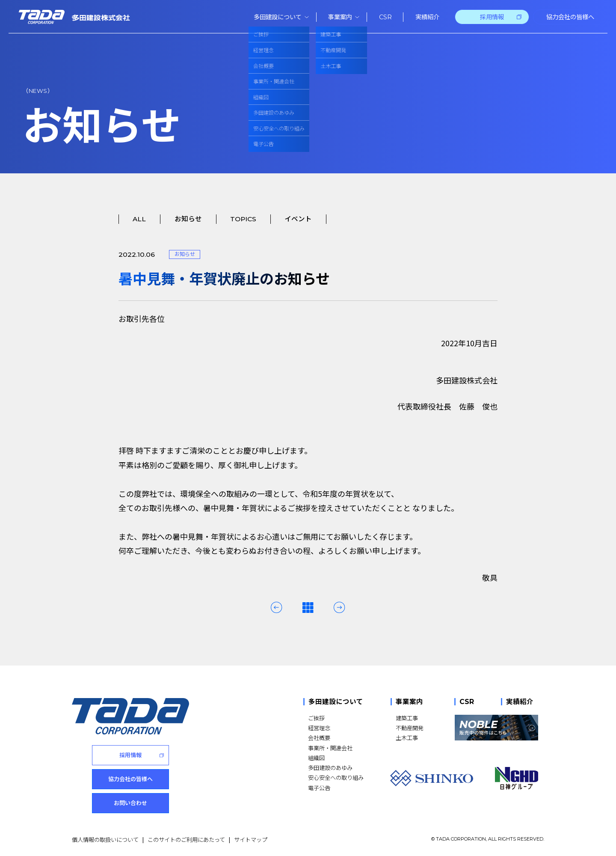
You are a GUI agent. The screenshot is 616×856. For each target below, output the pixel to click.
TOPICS (243, 219)
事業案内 (409, 702)
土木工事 (407, 738)
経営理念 (319, 728)
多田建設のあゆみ (330, 768)
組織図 (316, 758)
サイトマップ (251, 839)
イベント (298, 219)
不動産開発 (410, 728)
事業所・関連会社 (330, 748)
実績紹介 (520, 702)
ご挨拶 (316, 718)
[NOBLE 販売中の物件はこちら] (496, 728)
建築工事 (407, 718)
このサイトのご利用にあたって (186, 839)
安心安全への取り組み (336, 777)
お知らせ (188, 219)
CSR (467, 702)
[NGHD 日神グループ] (517, 778)
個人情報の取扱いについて (105, 839)
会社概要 (319, 738)
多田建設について (336, 702)
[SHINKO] (432, 778)
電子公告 (319, 788)
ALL (139, 219)
